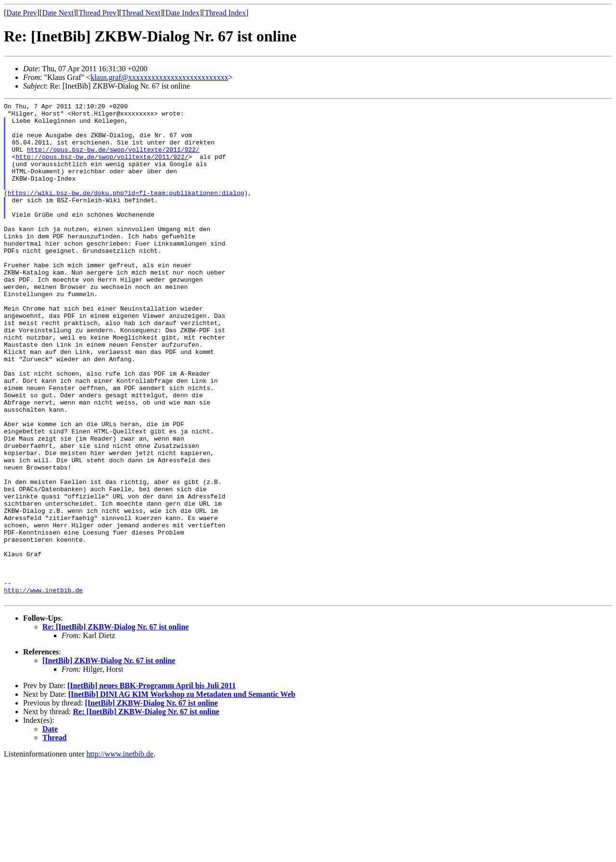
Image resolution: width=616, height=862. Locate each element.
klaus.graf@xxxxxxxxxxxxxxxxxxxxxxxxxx (159, 77)
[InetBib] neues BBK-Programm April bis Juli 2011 (152, 785)
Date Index (183, 13)
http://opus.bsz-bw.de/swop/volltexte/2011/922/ (113, 159)
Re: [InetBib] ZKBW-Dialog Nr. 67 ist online (115, 726)
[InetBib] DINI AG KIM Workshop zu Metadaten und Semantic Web (182, 794)
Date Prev (22, 13)
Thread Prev (97, 13)
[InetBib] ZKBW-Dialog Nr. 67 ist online (109, 760)
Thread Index (225, 13)
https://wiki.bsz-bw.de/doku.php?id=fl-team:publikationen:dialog (126, 211)
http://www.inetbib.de (43, 688)
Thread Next (141, 13)
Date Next (58, 13)
